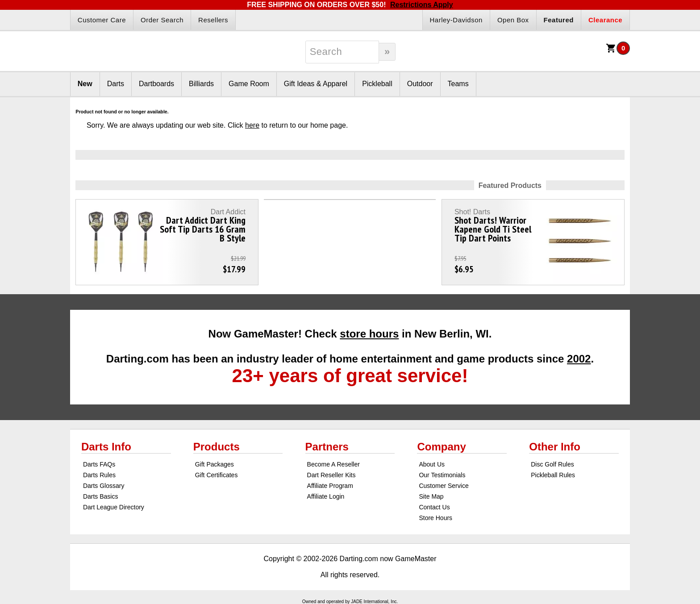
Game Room (249, 84)
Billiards (201, 84)
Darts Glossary (104, 486)
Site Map (431, 496)
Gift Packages (215, 464)
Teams (458, 84)
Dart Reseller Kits (331, 475)
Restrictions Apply (422, 5)
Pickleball (377, 84)
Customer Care (102, 20)
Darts (116, 84)
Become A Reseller (333, 464)
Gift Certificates (217, 475)
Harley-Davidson (456, 20)
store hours (369, 334)
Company (441, 447)
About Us (432, 464)
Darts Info (106, 447)
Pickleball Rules (553, 475)
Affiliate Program (330, 486)
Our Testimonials (442, 475)
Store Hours (435, 518)
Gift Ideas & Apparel (316, 84)
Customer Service (444, 486)
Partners (327, 447)
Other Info (555, 447)
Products (217, 447)
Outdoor (420, 84)
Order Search (162, 20)
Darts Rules (99, 475)
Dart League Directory (114, 507)
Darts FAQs (99, 464)
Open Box (513, 20)
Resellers (213, 20)
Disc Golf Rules (552, 464)
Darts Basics (101, 496)
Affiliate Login (326, 496)
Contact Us (434, 507)
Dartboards (156, 84)
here (252, 125)
